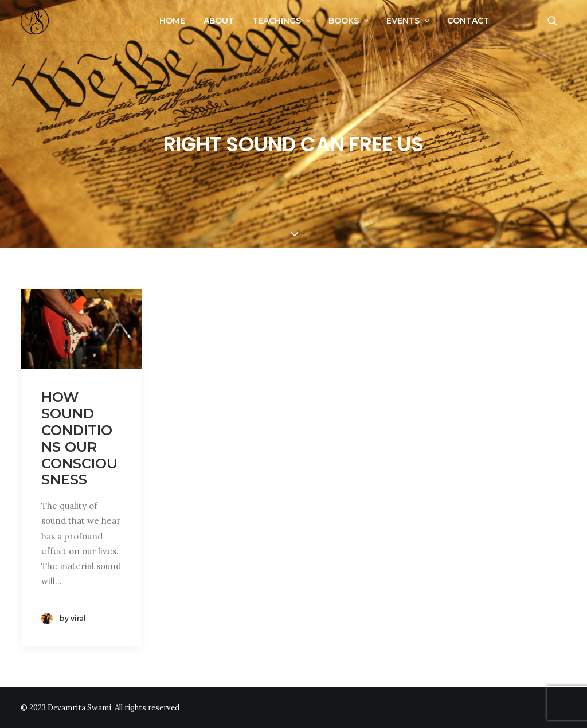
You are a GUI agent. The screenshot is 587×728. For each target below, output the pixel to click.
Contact (468, 21)
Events (408, 21)
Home (172, 21)
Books (348, 21)
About (219, 21)
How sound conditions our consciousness (79, 438)
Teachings (281, 21)
